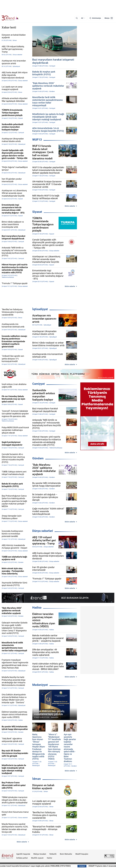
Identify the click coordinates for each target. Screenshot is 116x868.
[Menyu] (109, 18)
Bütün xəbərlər (70, 206)
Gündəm (38, 458)
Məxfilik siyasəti (37, 858)
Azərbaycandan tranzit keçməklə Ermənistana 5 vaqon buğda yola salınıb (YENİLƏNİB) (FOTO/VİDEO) (48, 866)
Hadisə (37, 608)
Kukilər (50, 858)
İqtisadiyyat (40, 309)
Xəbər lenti (9, 27)
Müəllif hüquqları (82, 854)
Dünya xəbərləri (43, 531)
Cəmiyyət (39, 384)
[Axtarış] (77, 18)
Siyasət (37, 212)
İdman (37, 779)
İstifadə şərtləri (22, 858)
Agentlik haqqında (23, 854)
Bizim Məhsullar (66, 854)
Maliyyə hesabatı (40, 854)
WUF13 (37, 140)
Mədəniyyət (40, 685)
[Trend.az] (10, 18)
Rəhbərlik (53, 854)
